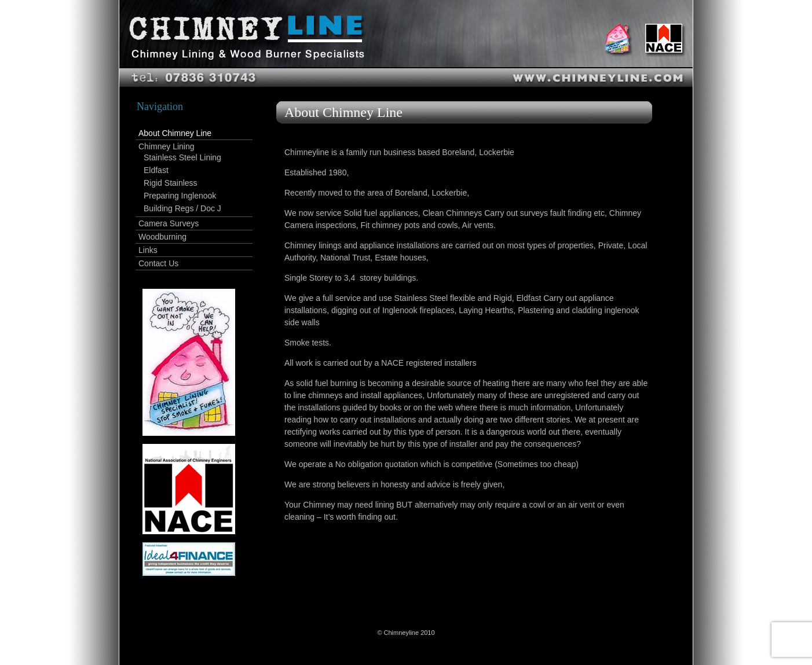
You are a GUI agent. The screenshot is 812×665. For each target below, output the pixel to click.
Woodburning (162, 237)
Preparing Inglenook (180, 196)
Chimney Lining (167, 146)
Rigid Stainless (171, 183)
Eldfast (156, 170)
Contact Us (158, 263)
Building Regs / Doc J (182, 208)
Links (148, 250)
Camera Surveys (169, 223)
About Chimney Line (175, 133)
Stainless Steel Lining (182, 157)
